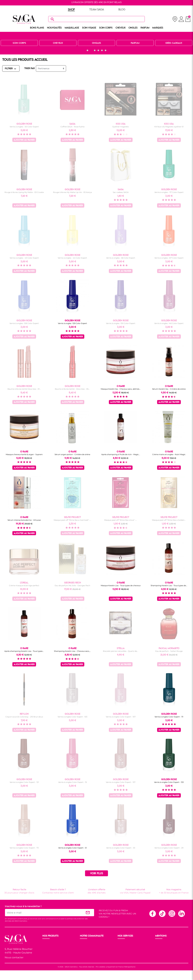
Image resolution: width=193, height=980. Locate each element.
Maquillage (48, 947)
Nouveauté (48, 943)
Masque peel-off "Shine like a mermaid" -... (72, 520)
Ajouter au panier (24, 140)
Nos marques (50, 961)
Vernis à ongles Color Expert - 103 (72, 717)
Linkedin (181, 913)
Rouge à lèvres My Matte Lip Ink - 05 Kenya (72, 192)
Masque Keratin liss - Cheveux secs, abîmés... (121, 389)
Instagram (172, 913)
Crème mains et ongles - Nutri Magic (169, 454)
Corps (46, 954)
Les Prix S (85, 950)
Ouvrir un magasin (90, 943)
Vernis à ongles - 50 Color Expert (24, 127)
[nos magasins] (175, 19)
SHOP (71, 10)
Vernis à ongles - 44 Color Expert (72, 258)
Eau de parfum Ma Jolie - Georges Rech (72, 585)
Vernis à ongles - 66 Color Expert (121, 258)
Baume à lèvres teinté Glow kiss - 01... (24, 389)
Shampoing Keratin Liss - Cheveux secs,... (72, 651)
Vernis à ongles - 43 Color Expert (24, 258)
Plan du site (162, 958)
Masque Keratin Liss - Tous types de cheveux (121, 585)
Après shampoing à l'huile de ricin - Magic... (121, 454)
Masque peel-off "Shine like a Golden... (169, 520)
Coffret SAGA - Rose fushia (72, 127)
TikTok (162, 913)
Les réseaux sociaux (90, 958)
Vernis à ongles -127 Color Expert (169, 258)
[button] (87, 50)
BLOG (122, 10)
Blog (83, 954)
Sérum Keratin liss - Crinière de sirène (169, 389)
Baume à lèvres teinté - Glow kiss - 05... (72, 389)
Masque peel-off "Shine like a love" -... (121, 520)
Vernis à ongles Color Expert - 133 (169, 782)
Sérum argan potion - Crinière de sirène (72, 454)
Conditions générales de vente (171, 947)
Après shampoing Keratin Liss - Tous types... (24, 651)
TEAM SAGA (97, 10)
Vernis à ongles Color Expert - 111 (169, 717)
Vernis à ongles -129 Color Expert (72, 323)
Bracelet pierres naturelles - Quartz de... (121, 651)
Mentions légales (164, 943)
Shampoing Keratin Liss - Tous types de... (169, 585)
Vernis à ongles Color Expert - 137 (121, 782)
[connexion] (181, 20)
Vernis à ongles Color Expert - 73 (24, 848)
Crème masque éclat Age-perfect (24, 585)
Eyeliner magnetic (121, 127)
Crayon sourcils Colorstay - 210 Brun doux (24, 717)
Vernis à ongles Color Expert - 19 (72, 782)
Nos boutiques (88, 947)
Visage (46, 950)
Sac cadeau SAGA (121, 192)
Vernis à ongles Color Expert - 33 (121, 848)
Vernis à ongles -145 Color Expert (169, 323)
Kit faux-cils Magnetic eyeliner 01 (169, 127)
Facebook (152, 913)
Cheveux (47, 958)
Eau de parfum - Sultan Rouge (169, 651)
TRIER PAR (29, 68)
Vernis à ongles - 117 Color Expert (169, 192)
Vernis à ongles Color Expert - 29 (169, 848)
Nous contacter (14, 957)
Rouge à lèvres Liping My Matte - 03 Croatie (24, 192)
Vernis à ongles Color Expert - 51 (72, 848)
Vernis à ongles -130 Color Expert (121, 323)
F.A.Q (121, 950)
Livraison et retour (128, 943)
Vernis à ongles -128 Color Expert (24, 323)
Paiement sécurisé (128, 947)
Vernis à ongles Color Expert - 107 (121, 717)
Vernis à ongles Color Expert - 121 (24, 782)
